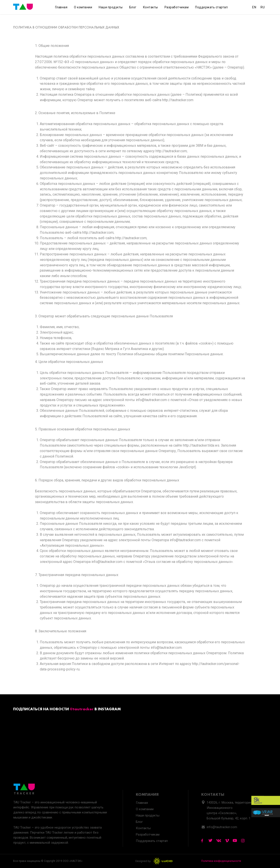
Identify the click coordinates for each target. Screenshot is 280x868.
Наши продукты (111, 7)
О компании (83, 7)
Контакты (150, 7)
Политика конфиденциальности (221, 861)
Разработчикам (177, 7)
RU (263, 7)
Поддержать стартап (211, 7)
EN (254, 7)
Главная (61, 7)
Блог (133, 7)
